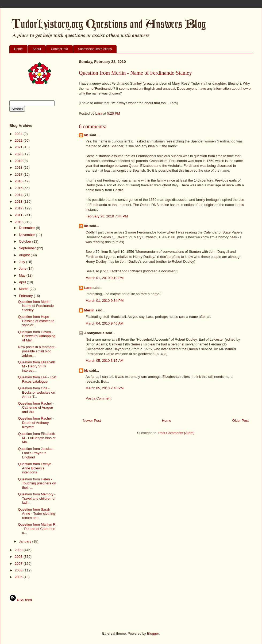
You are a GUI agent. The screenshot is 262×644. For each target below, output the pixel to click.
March (24, 289)
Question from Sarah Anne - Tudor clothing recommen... (36, 514)
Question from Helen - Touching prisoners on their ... (37, 483)
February (26, 296)
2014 (19, 195)
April (23, 282)
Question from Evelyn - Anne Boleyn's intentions (36, 468)
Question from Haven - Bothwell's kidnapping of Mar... (37, 336)
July (23, 262)
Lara (88, 288)
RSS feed (21, 600)
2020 (19, 154)
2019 (19, 161)
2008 (19, 557)
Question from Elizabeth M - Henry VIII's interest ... (36, 366)
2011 (19, 215)
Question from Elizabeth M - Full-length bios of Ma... (37, 438)
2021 (19, 147)
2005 (19, 577)
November (28, 235)
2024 (19, 134)
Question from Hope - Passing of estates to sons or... (36, 321)
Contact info (59, 49)
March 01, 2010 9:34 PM (105, 301)
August (25, 255)
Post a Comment (99, 398)
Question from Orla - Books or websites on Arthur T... (36, 392)
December (28, 228)
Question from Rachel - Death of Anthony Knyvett (36, 423)
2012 (19, 208)
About (37, 49)
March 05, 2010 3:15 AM (105, 361)
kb (86, 135)
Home (18, 49)
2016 (19, 181)
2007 (19, 564)
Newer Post (92, 421)
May (23, 275)
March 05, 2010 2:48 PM (105, 388)
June (23, 268)
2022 (19, 140)
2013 (19, 202)
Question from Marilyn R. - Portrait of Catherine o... (37, 529)
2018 (19, 167)
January (26, 541)
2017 (19, 174)
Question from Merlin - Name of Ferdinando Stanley (36, 306)
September (28, 248)
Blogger (153, 633)
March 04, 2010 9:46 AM (105, 323)
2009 (19, 550)
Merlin (89, 310)
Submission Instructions (95, 49)
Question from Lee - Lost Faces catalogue (37, 379)
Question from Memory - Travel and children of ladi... (37, 498)
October (26, 241)
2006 (19, 570)
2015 (19, 188)
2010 (19, 222)
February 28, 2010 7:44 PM (107, 216)
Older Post (240, 421)
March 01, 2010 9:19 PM (105, 278)
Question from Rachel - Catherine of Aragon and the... (36, 408)
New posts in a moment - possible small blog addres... (37, 351)
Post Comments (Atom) (176, 433)
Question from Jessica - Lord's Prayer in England (36, 453)
